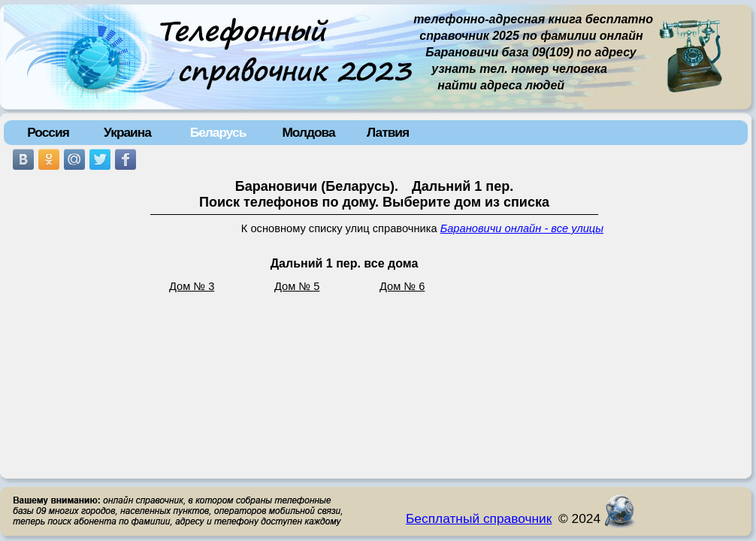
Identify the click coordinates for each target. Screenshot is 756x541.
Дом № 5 (297, 286)
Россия (48, 132)
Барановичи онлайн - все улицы (522, 228)
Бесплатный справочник (479, 518)
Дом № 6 (402, 286)
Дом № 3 (192, 286)
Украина (127, 132)
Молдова (308, 132)
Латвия (388, 132)
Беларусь (218, 132)
